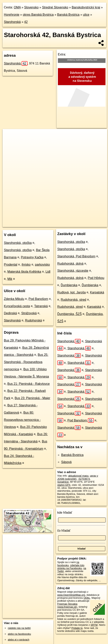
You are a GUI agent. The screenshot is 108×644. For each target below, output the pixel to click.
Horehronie (12, 15)
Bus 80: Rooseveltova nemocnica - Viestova (22, 420)
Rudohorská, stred (74, 300)
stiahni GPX (64, 485)
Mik (10, 279)
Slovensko (31, 7)
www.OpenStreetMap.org (71, 595)
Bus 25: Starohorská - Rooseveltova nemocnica (26, 362)
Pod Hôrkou (96, 278)
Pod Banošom (38, 299)
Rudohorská (34, 320)
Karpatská (97, 292)
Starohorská (12, 22)
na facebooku (68, 564)
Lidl (48, 272)
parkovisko (42, 265)
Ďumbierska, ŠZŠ (69, 314)
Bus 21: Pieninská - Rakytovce (29, 384)
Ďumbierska (69, 285)
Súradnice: (63, 482)
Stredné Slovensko (55, 7)
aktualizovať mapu (78, 476)
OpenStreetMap (31, 221)
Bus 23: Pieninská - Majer (32, 398)
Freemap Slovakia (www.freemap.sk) (67, 605)
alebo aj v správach (19, 640)
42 (26, 22)
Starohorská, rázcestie (73, 271)
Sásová (66, 462)
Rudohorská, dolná (70, 264)
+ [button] (9, 136)
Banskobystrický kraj (86, 7)
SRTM (94, 625)
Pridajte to (77, 628)
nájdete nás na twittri (19, 628)
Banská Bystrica (68, 15)
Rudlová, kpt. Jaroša (72, 292)
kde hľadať (65, 513)
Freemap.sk (51, 221)
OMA (17, 7)
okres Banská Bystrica (38, 15)
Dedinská (10, 313)
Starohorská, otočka (18, 243)
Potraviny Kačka (32, 257)
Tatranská (41, 306)
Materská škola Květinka (24, 272)
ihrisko (26, 265)
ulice (86, 15)
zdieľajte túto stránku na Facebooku (71, 567)
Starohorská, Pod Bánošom (76, 256)
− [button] (9, 142)
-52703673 (84, 479)
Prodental (11, 265)
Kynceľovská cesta (17, 306)
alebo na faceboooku (19, 634)
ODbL (87, 598)
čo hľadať (64, 531)
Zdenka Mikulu (14, 299)
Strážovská (29, 313)
